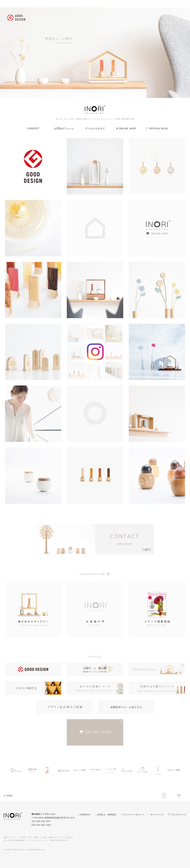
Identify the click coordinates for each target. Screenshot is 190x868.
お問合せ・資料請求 (107, 815)
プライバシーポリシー (134, 815)
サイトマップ (157, 815)
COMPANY (85, 815)
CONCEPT (33, 128)
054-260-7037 (44, 821)
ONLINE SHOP (127, 128)
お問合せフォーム (64, 128)
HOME (10, 796)
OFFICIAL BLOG (159, 128)
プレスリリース (179, 815)
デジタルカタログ (95, 128)
